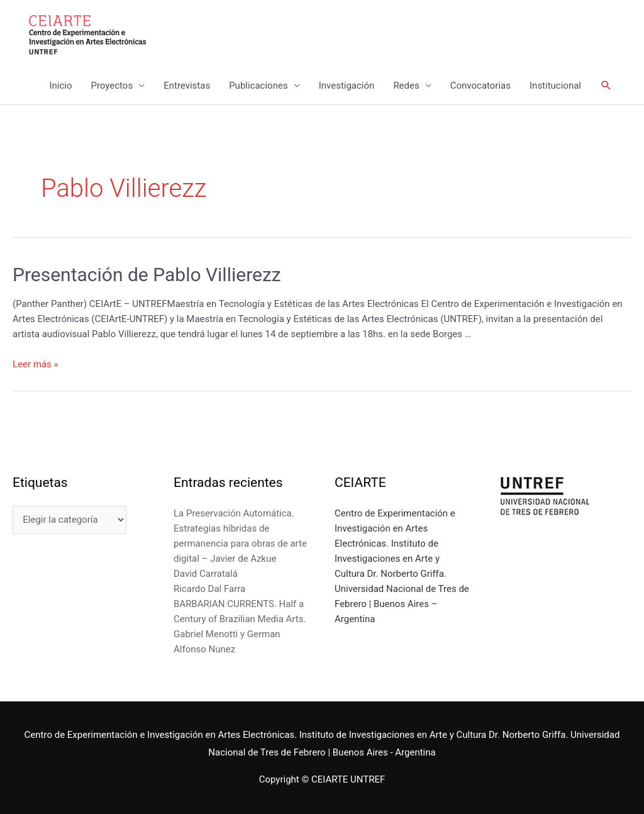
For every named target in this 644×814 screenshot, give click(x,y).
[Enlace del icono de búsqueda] (606, 86)
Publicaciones (258, 86)
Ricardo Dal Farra (209, 589)
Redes (406, 86)
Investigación (347, 86)
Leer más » (36, 364)
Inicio (60, 86)
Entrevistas (187, 86)
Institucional (555, 86)
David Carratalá (206, 574)
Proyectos (112, 86)
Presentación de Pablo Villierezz (147, 275)
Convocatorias (480, 86)
